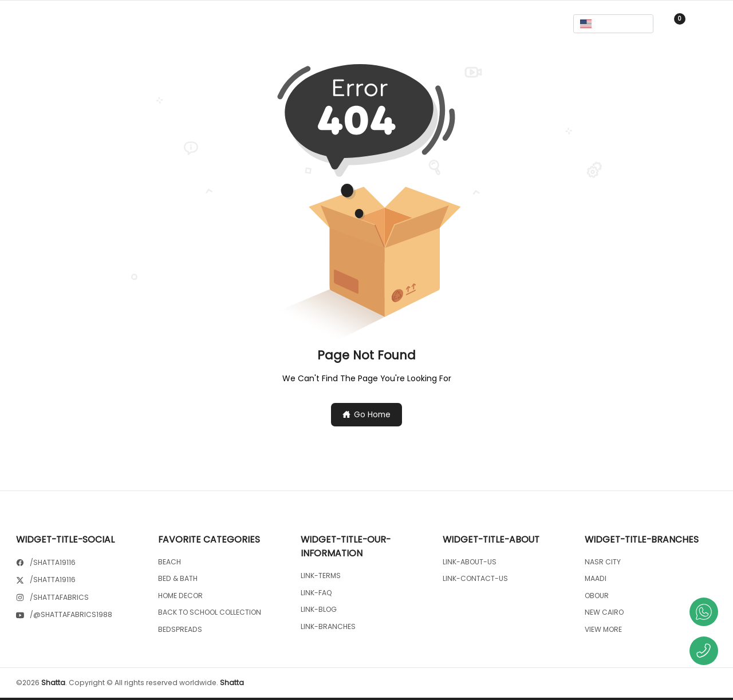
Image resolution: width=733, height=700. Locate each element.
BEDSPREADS (180, 629)
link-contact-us (475, 578)
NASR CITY (603, 562)
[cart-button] (674, 24)
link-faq (316, 593)
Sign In (708, 23)
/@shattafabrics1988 (71, 614)
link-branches (328, 626)
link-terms (321, 576)
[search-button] (366, 24)
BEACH (170, 562)
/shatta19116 (53, 562)
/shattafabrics (59, 597)
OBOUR (597, 596)
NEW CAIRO (604, 612)
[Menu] (26, 24)
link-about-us (470, 562)
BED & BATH (178, 578)
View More (603, 629)
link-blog (319, 609)
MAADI (596, 578)
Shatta (53, 683)
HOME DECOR (180, 596)
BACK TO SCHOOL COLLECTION (210, 612)
